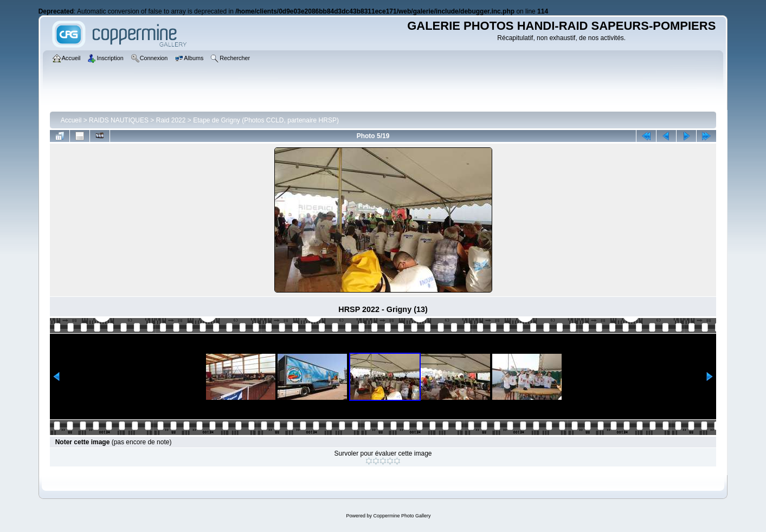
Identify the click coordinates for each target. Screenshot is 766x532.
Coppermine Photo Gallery (402, 516)
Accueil (71, 120)
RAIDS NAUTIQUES (119, 120)
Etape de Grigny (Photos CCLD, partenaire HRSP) (266, 120)
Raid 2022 (171, 120)
